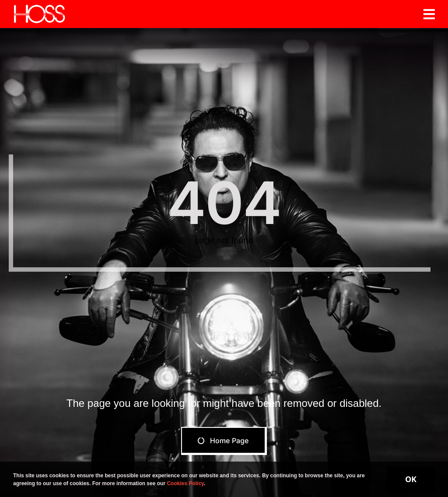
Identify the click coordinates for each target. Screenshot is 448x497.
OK (411, 479)
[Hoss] (39, 8)
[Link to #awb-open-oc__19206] (429, 14)
